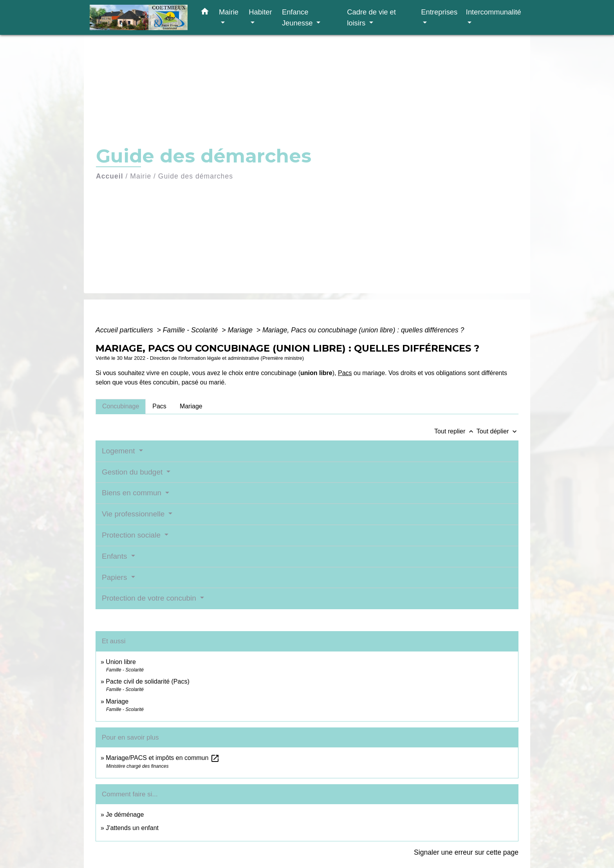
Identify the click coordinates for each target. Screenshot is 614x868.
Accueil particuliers (125, 330)
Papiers (116, 577)
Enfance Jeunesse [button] (298, 17)
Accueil (110, 176)
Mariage (241, 330)
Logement (119, 451)
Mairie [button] (229, 12)
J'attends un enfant (132, 828)
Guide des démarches (196, 176)
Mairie (141, 176)
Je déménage (125, 815)
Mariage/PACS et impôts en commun (163, 758)
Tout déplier (498, 431)
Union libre (121, 662)
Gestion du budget (133, 472)
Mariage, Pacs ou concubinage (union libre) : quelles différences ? (363, 330)
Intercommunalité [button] (494, 12)
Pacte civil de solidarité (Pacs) (147, 681)
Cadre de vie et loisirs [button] (371, 17)
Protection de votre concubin (150, 598)
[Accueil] (139, 17)
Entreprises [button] (439, 12)
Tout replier (455, 431)
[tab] (121, 406)
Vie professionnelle (134, 514)
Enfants (116, 556)
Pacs (345, 373)
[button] (205, 13)
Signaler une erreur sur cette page (466, 852)
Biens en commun (133, 493)
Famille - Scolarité (191, 330)
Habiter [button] (260, 12)
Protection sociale (132, 535)
